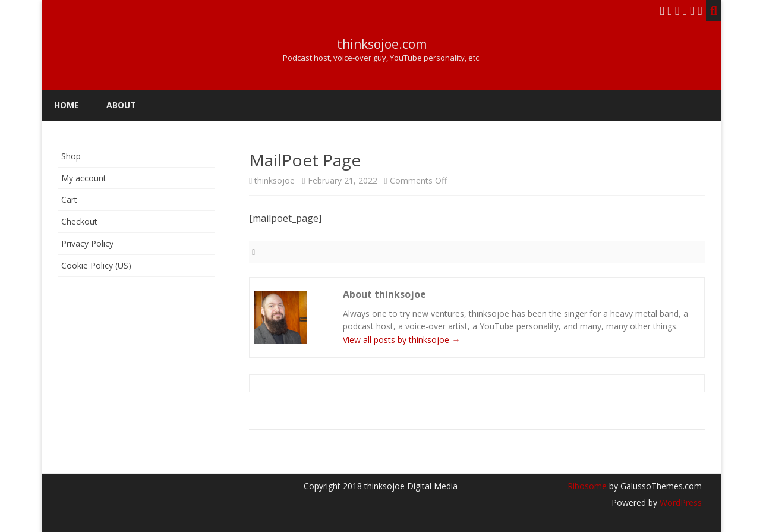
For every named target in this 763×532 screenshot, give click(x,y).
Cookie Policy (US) (96, 265)
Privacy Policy (87, 243)
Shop (71, 156)
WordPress (680, 503)
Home (67, 105)
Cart (69, 199)
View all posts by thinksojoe (401, 340)
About (121, 105)
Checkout (79, 221)
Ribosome (587, 486)
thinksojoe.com (382, 44)
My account (84, 178)
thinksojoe (275, 180)
